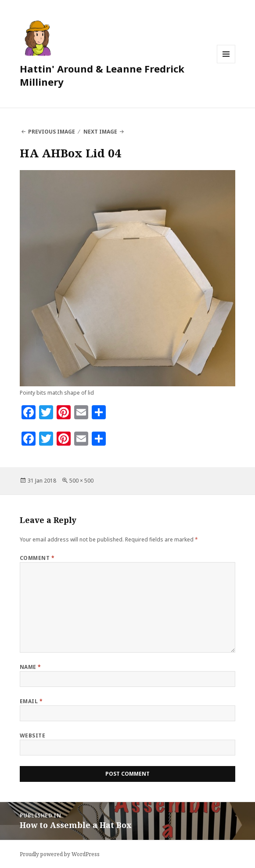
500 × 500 (81, 481)
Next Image (100, 132)
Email (31, 701)
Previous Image (52, 132)
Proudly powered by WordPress (60, 854)
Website (32, 735)
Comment (37, 558)
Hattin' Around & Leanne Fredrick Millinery (102, 75)
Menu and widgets (226, 63)
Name (31, 667)
